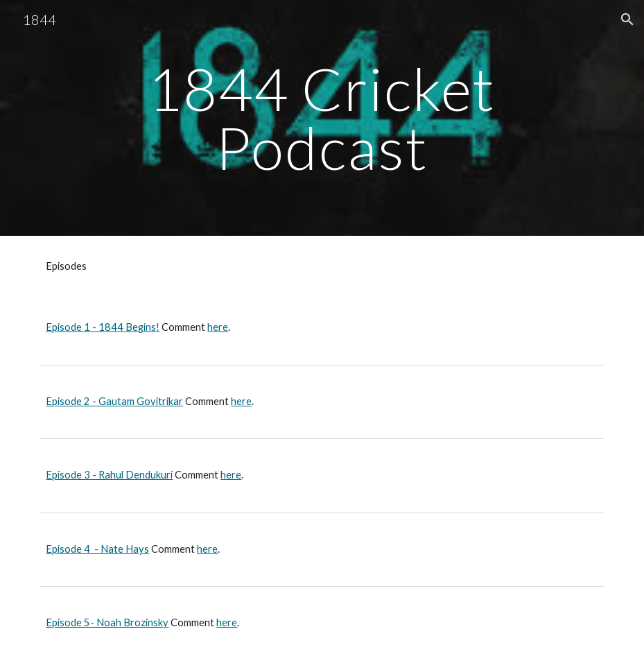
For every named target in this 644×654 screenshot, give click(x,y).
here (218, 327)
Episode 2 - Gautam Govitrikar (114, 401)
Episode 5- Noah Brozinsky (107, 622)
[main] (322, 118)
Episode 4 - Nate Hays (97, 549)
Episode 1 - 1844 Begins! (103, 327)
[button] (627, 19)
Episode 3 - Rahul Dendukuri (109, 475)
